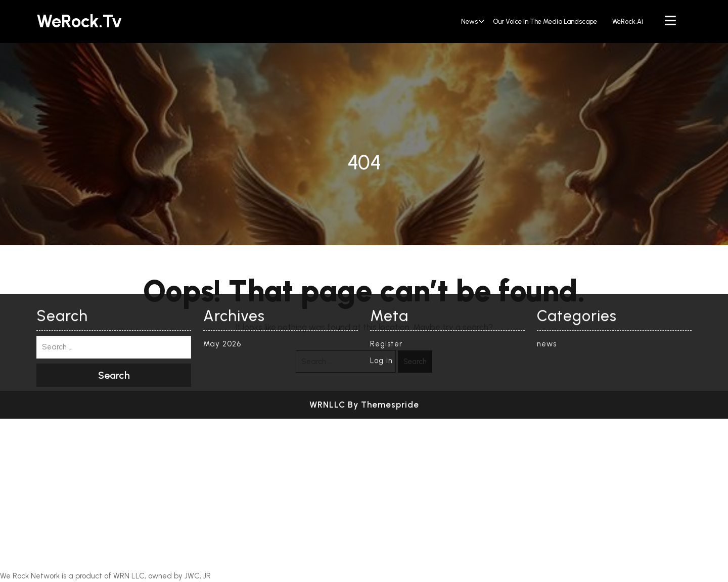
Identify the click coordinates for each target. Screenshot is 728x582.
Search (415, 362)
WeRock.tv (79, 21)
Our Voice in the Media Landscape (545, 21)
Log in (381, 250)
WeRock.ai (628, 21)
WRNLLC (327, 294)
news (469, 21)
